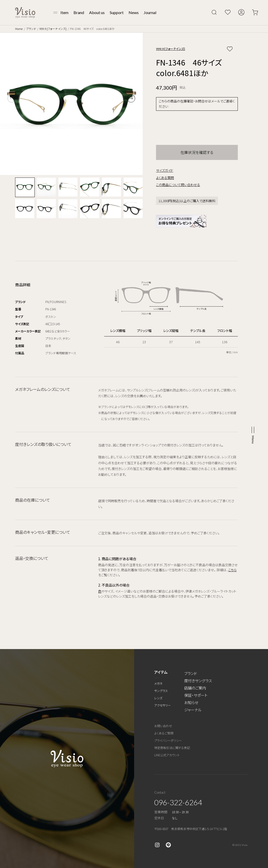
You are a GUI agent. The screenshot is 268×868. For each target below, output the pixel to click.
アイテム (161, 672)
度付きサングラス (198, 681)
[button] (131, 98)
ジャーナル (193, 710)
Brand (79, 12)
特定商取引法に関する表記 (172, 748)
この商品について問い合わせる (178, 185)
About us (97, 12)
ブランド (31, 29)
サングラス (161, 691)
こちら (232, 570)
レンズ (158, 698)
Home (19, 29)
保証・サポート (196, 695)
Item (64, 12)
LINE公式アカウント (167, 755)
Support (117, 12)
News (134, 12)
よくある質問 (165, 178)
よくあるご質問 (164, 733)
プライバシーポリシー (168, 740)
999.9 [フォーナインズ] (53, 29)
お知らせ (191, 702)
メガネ (158, 683)
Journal (150, 12)
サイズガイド (165, 170)
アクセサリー (163, 705)
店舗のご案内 (195, 688)
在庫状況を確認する (197, 152)
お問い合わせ (163, 726)
